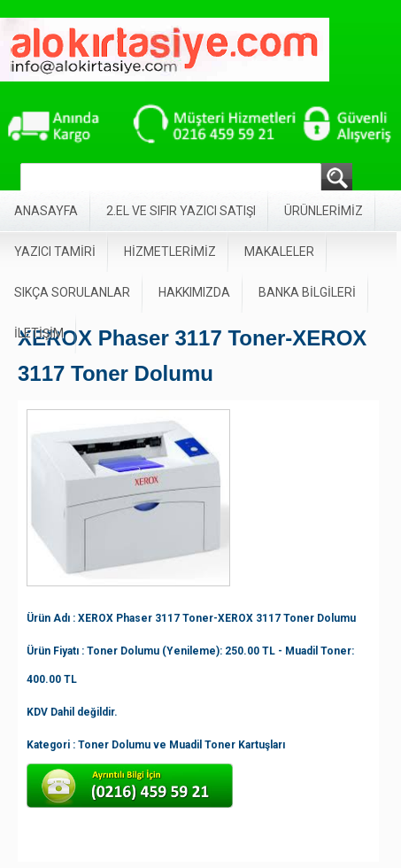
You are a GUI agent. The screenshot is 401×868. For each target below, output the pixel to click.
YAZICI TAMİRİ (55, 252)
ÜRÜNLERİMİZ (324, 211)
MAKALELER (279, 252)
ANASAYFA (46, 211)
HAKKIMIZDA (194, 292)
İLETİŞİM (39, 333)
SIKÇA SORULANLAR (72, 292)
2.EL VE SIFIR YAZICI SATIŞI (181, 211)
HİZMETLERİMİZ (170, 252)
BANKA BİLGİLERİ (307, 292)
